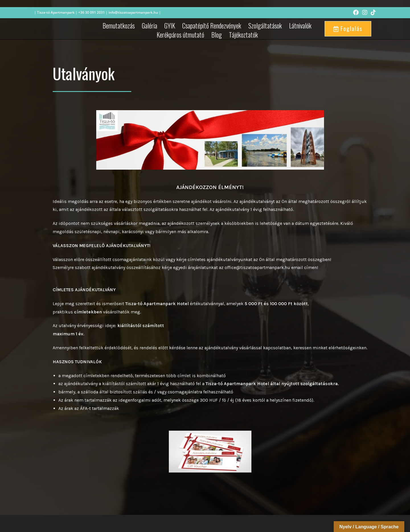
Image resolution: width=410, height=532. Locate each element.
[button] (348, 29)
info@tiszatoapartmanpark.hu (133, 12)
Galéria (149, 26)
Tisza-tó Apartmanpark (56, 12)
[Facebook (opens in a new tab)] (356, 13)
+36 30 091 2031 (91, 12)
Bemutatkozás (119, 26)
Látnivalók (300, 26)
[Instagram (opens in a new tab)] (365, 13)
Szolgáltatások (265, 26)
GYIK (170, 26)
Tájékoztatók (243, 35)
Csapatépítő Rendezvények (212, 26)
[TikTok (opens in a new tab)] (372, 13)
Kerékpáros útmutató (180, 35)
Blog (217, 35)
